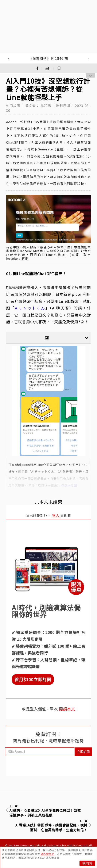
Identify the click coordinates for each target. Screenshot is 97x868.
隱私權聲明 (48, 854)
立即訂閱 (83, 752)
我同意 (87, 863)
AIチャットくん (30, 308)
